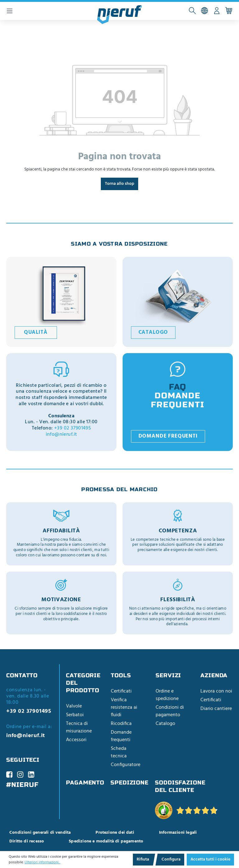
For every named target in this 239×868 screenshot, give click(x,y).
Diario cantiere (216, 709)
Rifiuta (143, 859)
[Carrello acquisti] (229, 11)
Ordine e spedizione (167, 695)
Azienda (214, 675)
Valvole (74, 706)
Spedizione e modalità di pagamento (106, 841)
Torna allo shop (119, 184)
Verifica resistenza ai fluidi (124, 707)
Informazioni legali (178, 833)
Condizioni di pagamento (170, 711)
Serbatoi (75, 715)
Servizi (168, 675)
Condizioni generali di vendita (40, 833)
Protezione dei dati (115, 833)
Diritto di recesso (27, 841)
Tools (121, 675)
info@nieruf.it (61, 434)
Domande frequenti (168, 436)
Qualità (36, 333)
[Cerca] (192, 11)
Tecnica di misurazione (79, 727)
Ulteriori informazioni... (42, 862)
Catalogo (153, 333)
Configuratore (126, 765)
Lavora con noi (216, 691)
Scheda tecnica (119, 752)
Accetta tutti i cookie (210, 859)
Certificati (121, 691)
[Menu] (10, 11)
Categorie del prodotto (83, 683)
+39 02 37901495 (73, 428)
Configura (171, 859)
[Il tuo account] (217, 11)
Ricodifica (121, 724)
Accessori (76, 740)
